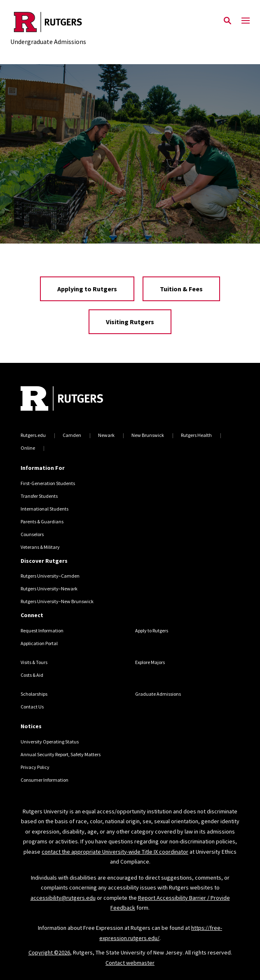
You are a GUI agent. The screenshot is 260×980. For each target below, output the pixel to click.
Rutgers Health (196, 435)
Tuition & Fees (181, 289)
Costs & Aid (32, 675)
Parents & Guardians (42, 521)
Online (28, 448)
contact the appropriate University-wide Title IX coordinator (115, 852)
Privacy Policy (35, 767)
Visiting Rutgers (130, 322)
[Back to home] (76, 399)
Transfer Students (39, 496)
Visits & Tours (34, 662)
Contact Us (32, 707)
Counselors (32, 534)
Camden (72, 435)
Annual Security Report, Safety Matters (61, 754)
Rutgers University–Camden (50, 576)
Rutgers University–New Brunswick (57, 601)
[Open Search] (227, 21)
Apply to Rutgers (152, 630)
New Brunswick (148, 435)
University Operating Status (50, 742)
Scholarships (34, 694)
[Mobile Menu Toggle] (246, 21)
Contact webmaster (130, 963)
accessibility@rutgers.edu (63, 898)
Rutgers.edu (33, 435)
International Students (45, 509)
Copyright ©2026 (49, 952)
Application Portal (39, 643)
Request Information (42, 630)
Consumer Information (45, 780)
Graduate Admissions (158, 694)
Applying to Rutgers (87, 289)
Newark (106, 435)
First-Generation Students (48, 483)
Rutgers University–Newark (49, 589)
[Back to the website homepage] (48, 22)
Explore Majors (150, 662)
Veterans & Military (40, 547)
